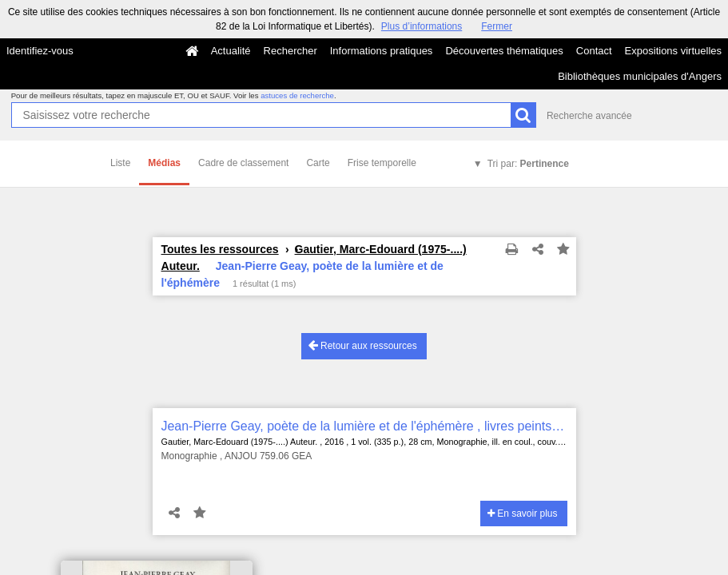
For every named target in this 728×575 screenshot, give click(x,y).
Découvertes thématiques (504, 51)
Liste (120, 163)
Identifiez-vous (40, 51)
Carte (318, 163)
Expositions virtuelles (673, 51)
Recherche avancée (589, 116)
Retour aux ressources (363, 345)
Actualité (231, 51)
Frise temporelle (382, 163)
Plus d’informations (422, 26)
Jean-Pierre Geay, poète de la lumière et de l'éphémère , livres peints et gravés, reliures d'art (364, 426)
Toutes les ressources (220, 249)
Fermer (497, 26)
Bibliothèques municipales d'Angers (640, 76)
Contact (594, 51)
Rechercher (290, 51)
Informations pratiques (382, 51)
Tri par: (528, 164)
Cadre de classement (243, 163)
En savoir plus (523, 514)
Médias (164, 163)
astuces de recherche (297, 95)
